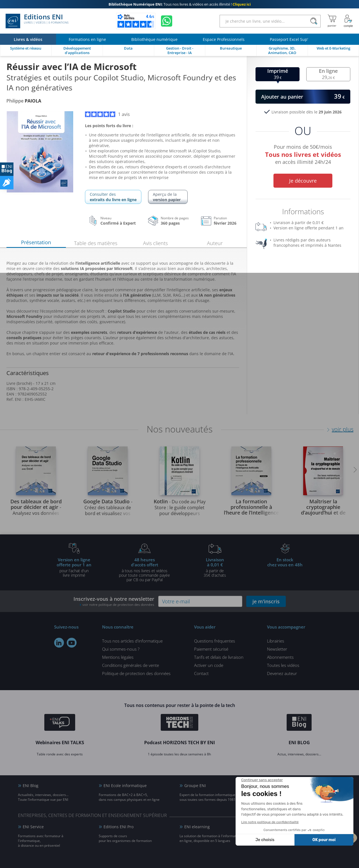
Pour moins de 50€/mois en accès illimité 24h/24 (303, 155)
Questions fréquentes (215, 641)
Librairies (276, 641)
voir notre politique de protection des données (118, 605)
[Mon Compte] (348, 21)
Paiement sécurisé (211, 649)
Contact (201, 673)
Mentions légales (118, 657)
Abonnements (280, 657)
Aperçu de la (168, 197)
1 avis (107, 114)
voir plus (343, 429)
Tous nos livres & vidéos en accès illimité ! (180, 4)
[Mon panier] (332, 21)
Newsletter (277, 649)
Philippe (24, 101)
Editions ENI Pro (118, 827)
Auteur (215, 243)
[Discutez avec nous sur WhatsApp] (167, 21)
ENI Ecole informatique (125, 786)
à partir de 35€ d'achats (215, 567)
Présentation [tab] (36, 242)
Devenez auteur (282, 673)
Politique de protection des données (136, 673)
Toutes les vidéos (283, 665)
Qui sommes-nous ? (121, 649)
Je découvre (303, 181)
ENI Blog (31, 786)
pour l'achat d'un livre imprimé (74, 567)
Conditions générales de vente (131, 665)
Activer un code (209, 665)
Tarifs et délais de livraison (219, 657)
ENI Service (33, 827)
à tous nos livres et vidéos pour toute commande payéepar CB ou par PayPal (144, 569)
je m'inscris (266, 601)
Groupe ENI (195, 786)
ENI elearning (197, 827)
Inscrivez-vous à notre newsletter (114, 601)
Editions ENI (37, 21)
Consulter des (113, 197)
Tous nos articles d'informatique (132, 641)
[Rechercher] (314, 21)
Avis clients (155, 243)
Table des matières (96, 243)
